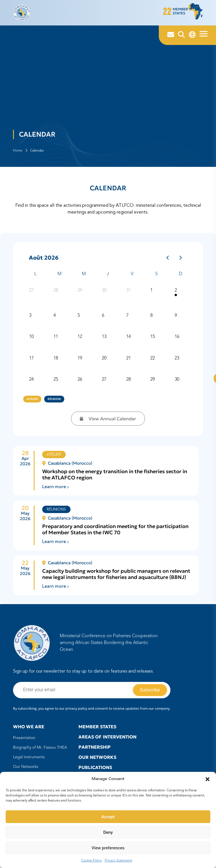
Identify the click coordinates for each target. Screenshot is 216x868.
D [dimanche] (181, 277)
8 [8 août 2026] (152, 319)
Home (18, 154)
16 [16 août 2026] (177, 341)
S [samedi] (156, 277)
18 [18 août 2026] (56, 362)
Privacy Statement (118, 861)
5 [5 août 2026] (79, 319)
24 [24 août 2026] (32, 383)
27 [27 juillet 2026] (32, 294)
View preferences (108, 848)
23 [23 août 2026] (177, 362)
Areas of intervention (107, 740)
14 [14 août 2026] (129, 341)
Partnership (95, 750)
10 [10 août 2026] (32, 341)
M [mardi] (59, 277)
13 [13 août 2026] (104, 341)
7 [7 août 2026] (128, 319)
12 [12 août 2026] (80, 341)
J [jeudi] (108, 277)
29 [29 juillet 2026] (80, 294)
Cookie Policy (92, 861)
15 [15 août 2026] (153, 341)
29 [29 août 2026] (153, 383)
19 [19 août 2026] (80, 362)
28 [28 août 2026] (129, 383)
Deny (108, 832)
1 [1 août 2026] (152, 294)
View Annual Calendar (108, 422)
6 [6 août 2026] (103, 319)
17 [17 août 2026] (32, 362)
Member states (97, 730)
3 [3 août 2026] (31, 319)
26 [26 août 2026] (80, 383)
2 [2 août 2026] (176, 294)
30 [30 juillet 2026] (104, 294)
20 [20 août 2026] (104, 362)
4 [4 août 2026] (55, 319)
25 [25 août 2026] (56, 383)
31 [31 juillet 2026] (129, 294)
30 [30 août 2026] (177, 383)
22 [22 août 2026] (153, 362)
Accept (108, 817)
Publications (95, 770)
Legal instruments (29, 760)
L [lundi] (35, 277)
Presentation (24, 741)
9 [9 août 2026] (176, 319)
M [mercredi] (84, 277)
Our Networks (26, 770)
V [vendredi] (132, 277)
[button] (208, 779)
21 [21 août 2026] (129, 362)
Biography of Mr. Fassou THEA (40, 751)
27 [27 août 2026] (104, 383)
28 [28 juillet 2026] (56, 294)
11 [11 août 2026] (56, 341)
